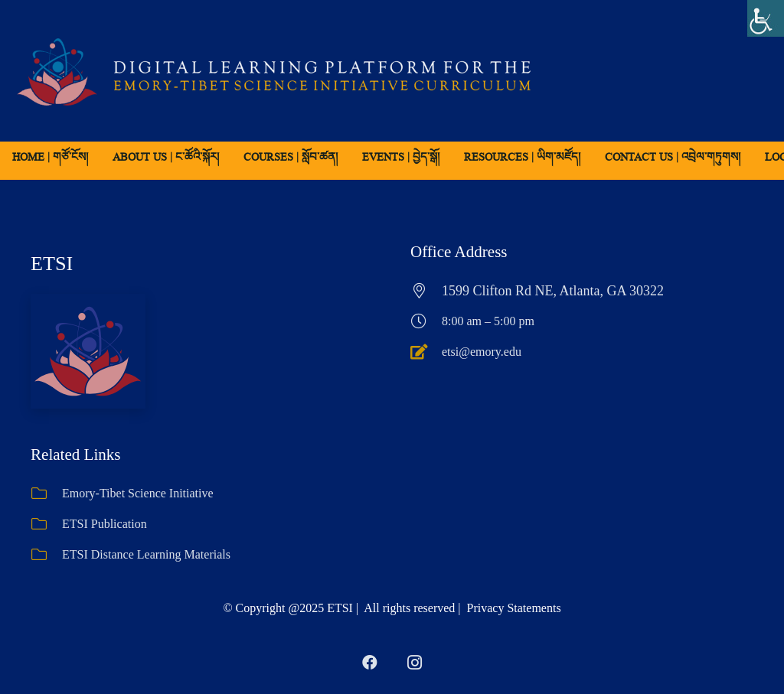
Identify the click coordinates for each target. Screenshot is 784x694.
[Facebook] (370, 663)
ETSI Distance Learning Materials (146, 554)
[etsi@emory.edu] (426, 352)
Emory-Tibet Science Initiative (138, 493)
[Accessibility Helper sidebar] (766, 18)
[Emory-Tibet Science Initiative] (46, 494)
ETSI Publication (105, 524)
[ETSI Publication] (46, 524)
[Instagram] (414, 663)
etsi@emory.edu (482, 352)
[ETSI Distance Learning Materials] (46, 555)
